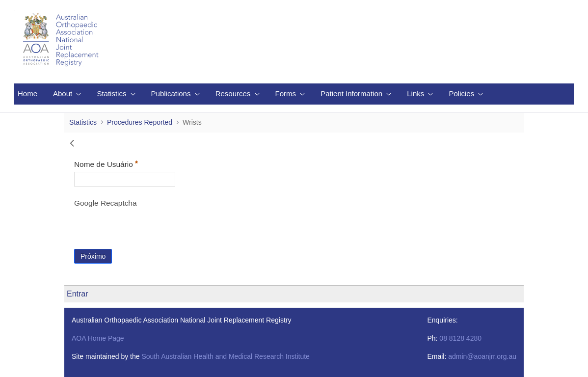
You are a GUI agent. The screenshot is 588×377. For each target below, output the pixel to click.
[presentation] (149, 230)
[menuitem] (27, 94)
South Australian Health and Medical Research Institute (225, 356)
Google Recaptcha (105, 203)
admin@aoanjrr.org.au (482, 356)
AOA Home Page (98, 338)
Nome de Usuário (124, 163)
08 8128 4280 (460, 338)
